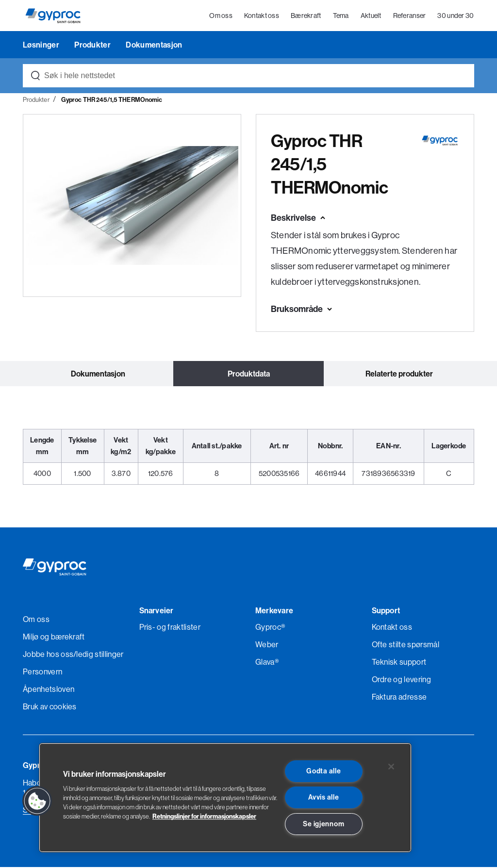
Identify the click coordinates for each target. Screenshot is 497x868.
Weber (267, 645)
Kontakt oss (262, 16)
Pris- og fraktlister (170, 628)
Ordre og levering (401, 680)
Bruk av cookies (50, 707)
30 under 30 (456, 16)
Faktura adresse (399, 698)
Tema (341, 16)
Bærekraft (306, 16)
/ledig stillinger (98, 655)
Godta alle (323, 771)
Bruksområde (297, 310)
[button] (37, 801)
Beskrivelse (293, 219)
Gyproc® (270, 628)
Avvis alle (323, 797)
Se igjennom (323, 824)
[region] (225, 798)
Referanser (410, 16)
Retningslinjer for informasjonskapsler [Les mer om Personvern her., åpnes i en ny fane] (204, 816)
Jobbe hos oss (48, 655)
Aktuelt (371, 16)
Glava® (267, 663)
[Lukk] (391, 767)
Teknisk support (399, 663)
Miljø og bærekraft (54, 638)
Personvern (42, 672)
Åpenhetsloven (49, 690)
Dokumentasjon (154, 46)
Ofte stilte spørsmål (406, 645)
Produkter (93, 46)
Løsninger (42, 46)
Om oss (221, 16)
